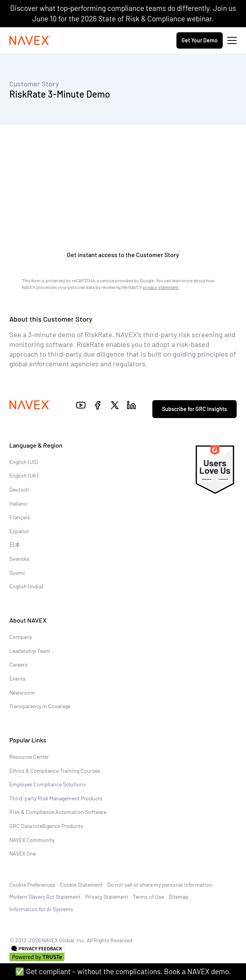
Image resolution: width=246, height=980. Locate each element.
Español (19, 531)
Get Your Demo (200, 40)
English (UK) (24, 475)
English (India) (26, 586)
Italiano (18, 503)
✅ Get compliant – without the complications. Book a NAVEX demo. (123, 971)
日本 (15, 545)
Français (20, 517)
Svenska (19, 559)
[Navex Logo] (30, 40)
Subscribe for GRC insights (195, 409)
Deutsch (19, 489)
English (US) (24, 462)
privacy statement (161, 287)
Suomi (17, 573)
